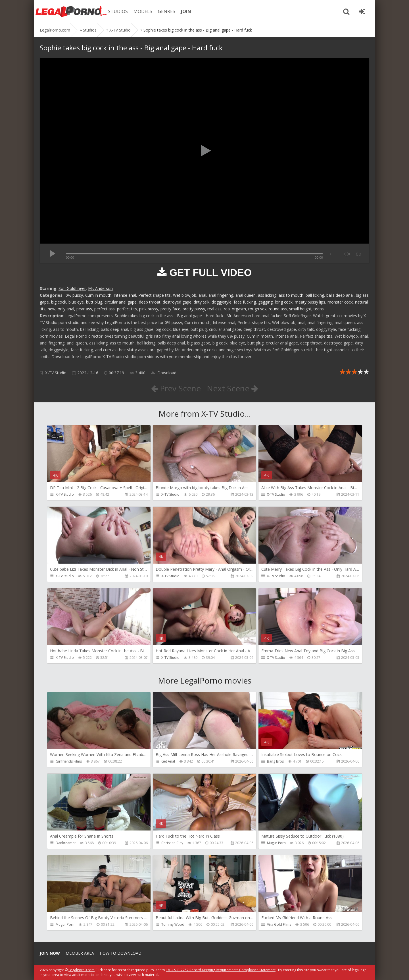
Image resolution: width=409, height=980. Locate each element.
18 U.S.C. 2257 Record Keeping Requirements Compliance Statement (221, 970)
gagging (265, 302)
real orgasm (235, 309)
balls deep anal (340, 295)
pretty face (170, 309)
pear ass (84, 309)
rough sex (257, 309)
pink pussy (149, 309)
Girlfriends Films (69, 761)
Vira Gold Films (279, 924)
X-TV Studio (56, 373)
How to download (121, 953)
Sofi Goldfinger (72, 288)
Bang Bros (275, 761)
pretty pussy (194, 309)
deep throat (150, 302)
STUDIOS (118, 11)
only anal (66, 309)
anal (202, 295)
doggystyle (222, 302)
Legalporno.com (71, 11)
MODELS (143, 11)
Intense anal (125, 295)
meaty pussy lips (310, 302)
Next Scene (232, 388)
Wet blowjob (185, 295)
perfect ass (105, 309)
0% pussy (74, 295)
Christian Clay (172, 843)
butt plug (94, 302)
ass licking (267, 295)
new (52, 309)
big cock (59, 302)
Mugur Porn (276, 843)
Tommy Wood (173, 924)
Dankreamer (66, 843)
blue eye (76, 302)
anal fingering (221, 295)
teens (319, 309)
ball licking (315, 295)
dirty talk (202, 302)
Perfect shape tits (155, 295)
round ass (278, 309)
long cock (284, 302)
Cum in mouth (98, 295)
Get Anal (168, 761)
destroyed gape (177, 302)
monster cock (340, 302)
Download (164, 373)
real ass (214, 309)
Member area (80, 953)
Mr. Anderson (100, 288)
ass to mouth (291, 295)
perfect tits (127, 309)
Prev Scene (176, 388)
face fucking (245, 302)
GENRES (167, 11)
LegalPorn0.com (82, 970)
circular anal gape (121, 302)
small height (300, 309)
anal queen (246, 295)
